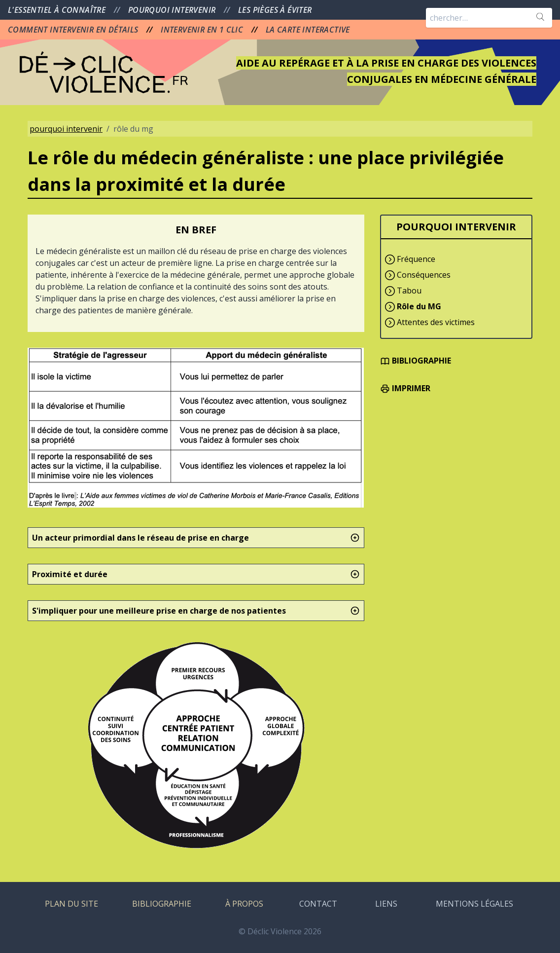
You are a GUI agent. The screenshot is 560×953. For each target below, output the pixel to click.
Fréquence (416, 259)
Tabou (409, 291)
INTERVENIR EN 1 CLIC (203, 30)
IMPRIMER (405, 388)
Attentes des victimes (436, 322)
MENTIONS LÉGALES (474, 904)
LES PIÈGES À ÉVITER (275, 10)
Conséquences (424, 275)
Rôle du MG (419, 306)
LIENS (386, 904)
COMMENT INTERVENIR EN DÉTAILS (74, 30)
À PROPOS (244, 904)
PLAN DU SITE (71, 904)
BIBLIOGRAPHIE (416, 361)
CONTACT (318, 904)
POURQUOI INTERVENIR (173, 10)
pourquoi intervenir (66, 129)
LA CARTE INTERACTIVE (308, 30)
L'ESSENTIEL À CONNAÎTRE (58, 10)
